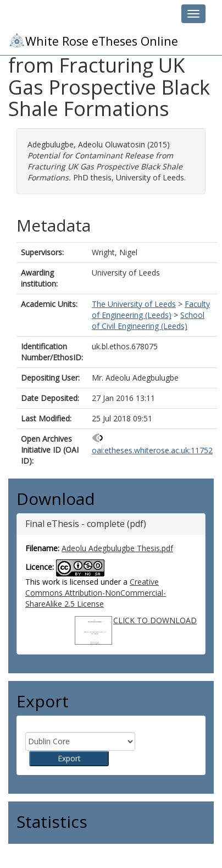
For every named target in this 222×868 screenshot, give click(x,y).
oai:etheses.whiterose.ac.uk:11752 (152, 450)
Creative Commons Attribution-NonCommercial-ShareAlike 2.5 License (96, 593)
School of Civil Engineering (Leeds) (148, 320)
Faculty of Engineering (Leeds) (151, 309)
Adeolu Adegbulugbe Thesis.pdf (117, 548)
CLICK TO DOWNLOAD (155, 620)
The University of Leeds (134, 304)
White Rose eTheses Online (93, 40)
